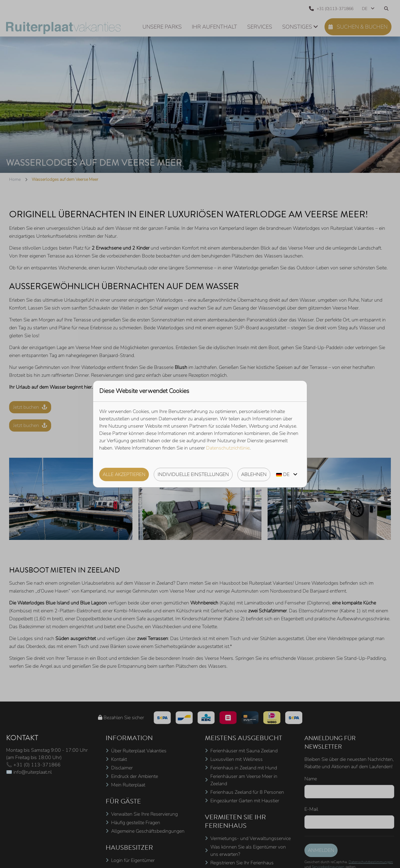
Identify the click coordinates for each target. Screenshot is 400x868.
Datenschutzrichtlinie (228, 448)
